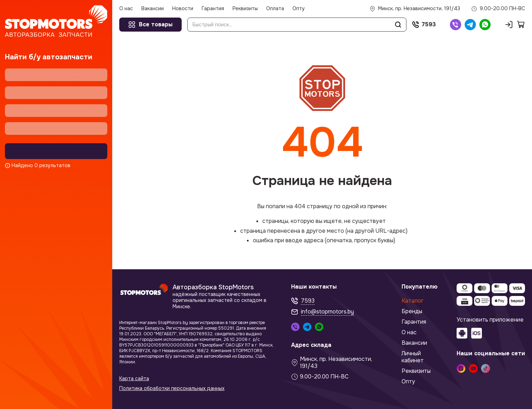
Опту (408, 382)
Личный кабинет (413, 357)
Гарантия (414, 322)
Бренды (412, 311)
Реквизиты (416, 371)
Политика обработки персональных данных (172, 388)
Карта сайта (134, 379)
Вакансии (414, 343)
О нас (409, 332)
